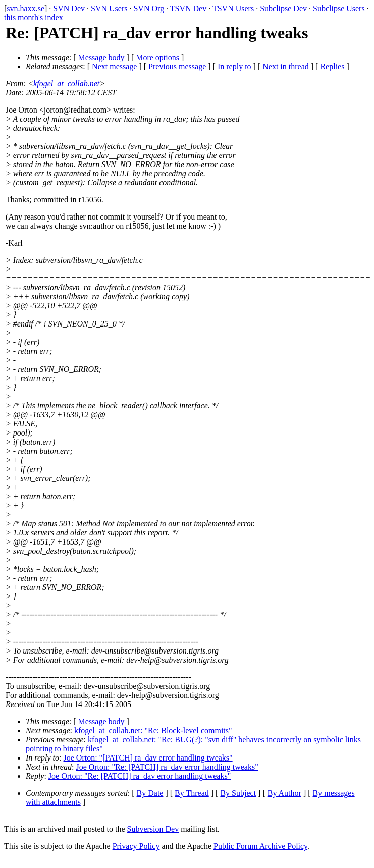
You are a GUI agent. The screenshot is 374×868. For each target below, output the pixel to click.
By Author (284, 793)
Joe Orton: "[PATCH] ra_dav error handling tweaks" (148, 758)
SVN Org (149, 8)
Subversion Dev (153, 829)
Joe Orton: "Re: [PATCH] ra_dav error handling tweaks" (167, 767)
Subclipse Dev (283, 8)
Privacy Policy (136, 846)
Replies (332, 66)
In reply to (234, 66)
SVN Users (109, 8)
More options (157, 57)
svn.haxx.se (25, 8)
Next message (114, 66)
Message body (101, 57)
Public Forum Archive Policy (260, 846)
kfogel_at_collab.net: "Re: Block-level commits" (153, 730)
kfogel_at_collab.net (66, 84)
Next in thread (286, 66)
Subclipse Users (339, 8)
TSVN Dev (188, 8)
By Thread (192, 793)
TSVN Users (233, 8)
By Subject (238, 793)
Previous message (177, 66)
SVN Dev (69, 8)
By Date (150, 793)
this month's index (34, 17)
